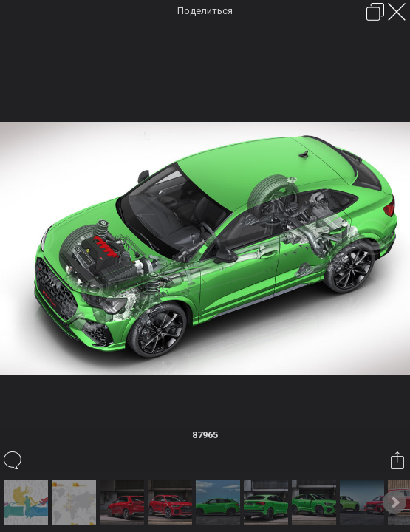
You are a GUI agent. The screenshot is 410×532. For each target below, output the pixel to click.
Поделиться (205, 11)
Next (394, 502)
